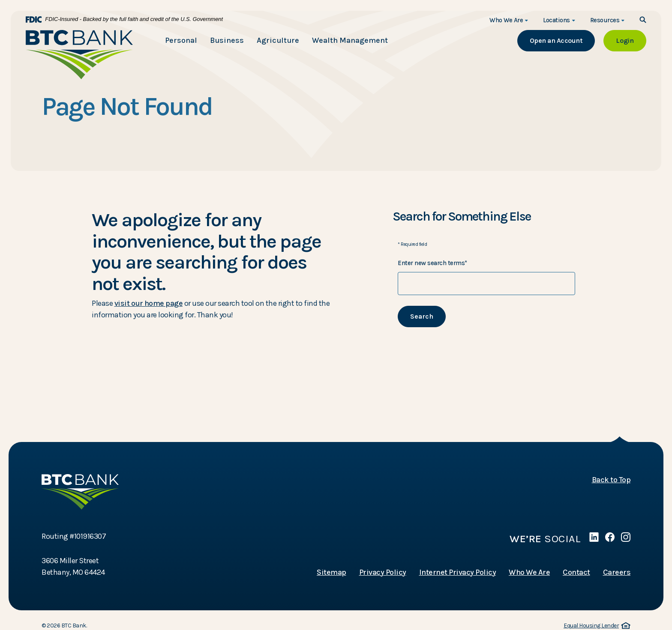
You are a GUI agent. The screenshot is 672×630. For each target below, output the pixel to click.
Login (631, 40)
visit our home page (149, 303)
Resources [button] (605, 20)
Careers (617, 572)
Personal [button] (181, 40)
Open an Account (562, 40)
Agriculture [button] (278, 40)
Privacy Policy (383, 572)
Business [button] (227, 40)
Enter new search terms (432, 263)
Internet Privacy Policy (458, 572)
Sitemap (331, 572)
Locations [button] (556, 20)
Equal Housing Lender (597, 626)
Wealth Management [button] (350, 40)
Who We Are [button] (506, 20)
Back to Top (611, 480)
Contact (576, 572)
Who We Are (529, 572)
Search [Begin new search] (422, 316)
